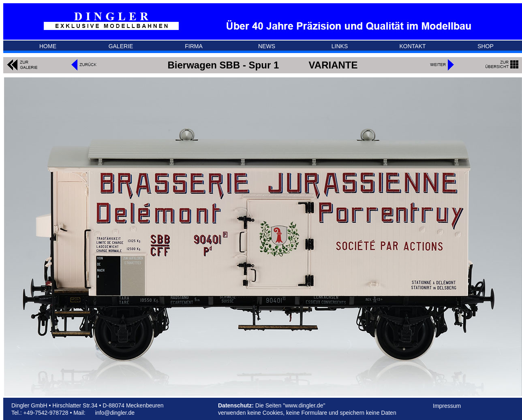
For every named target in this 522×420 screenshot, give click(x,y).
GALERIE (121, 46)
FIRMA (194, 46)
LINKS (340, 46)
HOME (48, 46)
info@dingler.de (115, 413)
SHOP (486, 46)
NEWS (267, 46)
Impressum (447, 406)
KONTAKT (412, 46)
